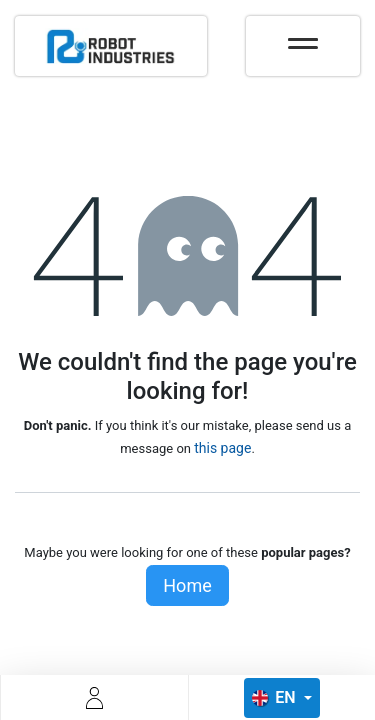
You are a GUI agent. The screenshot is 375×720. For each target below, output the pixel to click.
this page (222, 448)
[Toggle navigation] (303, 37)
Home (187, 585)
